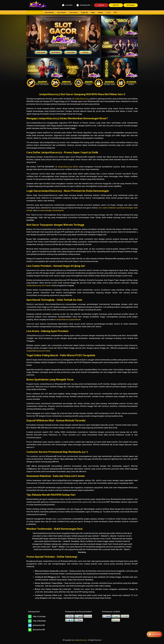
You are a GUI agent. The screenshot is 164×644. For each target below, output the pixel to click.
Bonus (100, 12)
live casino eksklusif (107, 208)
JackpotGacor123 (35, 12)
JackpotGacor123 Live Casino (39, 285)
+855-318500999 (37, 621)
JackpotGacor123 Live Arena (38, 351)
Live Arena (73, 12)
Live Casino (62, 12)
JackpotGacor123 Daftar (68, 167)
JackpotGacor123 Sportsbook (68, 320)
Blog (93, 12)
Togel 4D (84, 12)
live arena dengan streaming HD (50, 210)
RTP (115, 12)
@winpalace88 (36, 625)
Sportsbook (49, 12)
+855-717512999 (37, 617)
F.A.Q (108, 12)
